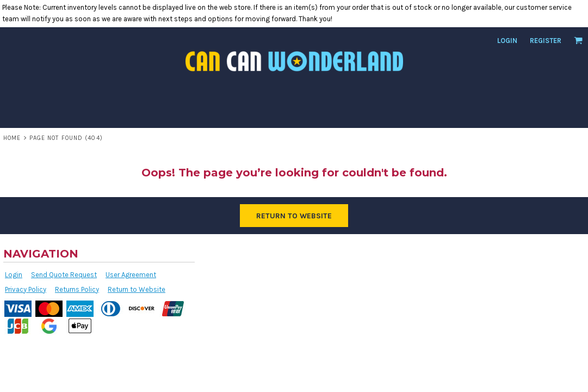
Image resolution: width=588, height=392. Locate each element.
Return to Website (137, 289)
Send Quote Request (64, 275)
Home (12, 138)
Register (546, 41)
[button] (578, 40)
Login (507, 41)
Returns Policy (77, 289)
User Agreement (131, 275)
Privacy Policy (26, 289)
